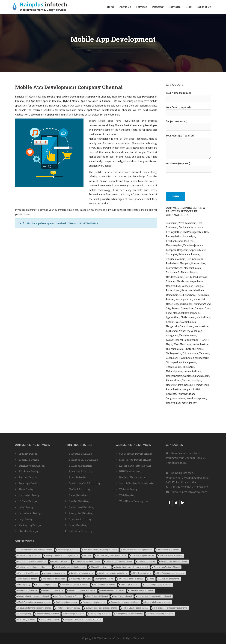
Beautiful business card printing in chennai (100, 550)
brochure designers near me (143, 556)
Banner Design (28, 477)
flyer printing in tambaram (81, 579)
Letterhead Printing (82, 507)
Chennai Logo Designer (100, 567)
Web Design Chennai (27, 620)
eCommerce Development (136, 454)
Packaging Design (30, 525)
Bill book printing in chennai (29, 556)
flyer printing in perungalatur (54, 579)
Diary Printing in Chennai (28, 573)
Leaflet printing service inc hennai (82, 590)
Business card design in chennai (87, 561)
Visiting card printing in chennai (160, 614)
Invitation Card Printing (84, 483)
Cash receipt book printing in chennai (71, 567)
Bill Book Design (29, 471)
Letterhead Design (30, 513)
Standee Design (28, 531)
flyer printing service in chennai (131, 579)
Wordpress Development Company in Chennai (83, 620)
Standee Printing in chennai (48, 614)
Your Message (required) (188, 147)
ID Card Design (28, 501)
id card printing (24, 585)
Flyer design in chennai (142, 573)
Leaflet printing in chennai (53, 590)
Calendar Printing (80, 531)
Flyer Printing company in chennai (171, 573)
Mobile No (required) (188, 166)
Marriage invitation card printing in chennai (154, 596)
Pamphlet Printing (81, 513)
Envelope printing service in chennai (113, 573)
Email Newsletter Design (135, 466)
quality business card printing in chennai (101, 608)
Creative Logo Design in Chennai (167, 567)
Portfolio (175, 7)
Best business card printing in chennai (137, 550)
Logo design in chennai (123, 596)
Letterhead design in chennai (113, 590)
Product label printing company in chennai (35, 608)
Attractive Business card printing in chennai (35, 550)
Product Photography (132, 477)
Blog (189, 7)
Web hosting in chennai (50, 620)
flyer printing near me (105, 579)
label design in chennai (130, 585)
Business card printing (147, 561)
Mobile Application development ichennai (34, 602)
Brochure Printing (80, 454)
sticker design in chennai (74, 614)
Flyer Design (26, 489)
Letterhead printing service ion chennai (34, 596)
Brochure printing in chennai (171, 556)
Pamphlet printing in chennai (94, 602)
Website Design (129, 489)
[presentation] (193, 180)
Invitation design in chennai (104, 585)
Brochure (88, 556)
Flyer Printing (78, 477)
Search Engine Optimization (137, 483)
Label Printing (78, 495)
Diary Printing (78, 525)
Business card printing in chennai (174, 561)
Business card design (32, 466)
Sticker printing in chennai (100, 614)
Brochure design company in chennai (112, 556)
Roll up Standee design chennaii (136, 608)
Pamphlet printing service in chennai (125, 602)
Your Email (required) (188, 110)
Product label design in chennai (158, 602)
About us (125, 7)
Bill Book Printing (81, 466)
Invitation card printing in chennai (75, 585)
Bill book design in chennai (169, 550)
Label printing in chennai (28, 590)
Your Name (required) (188, 96)
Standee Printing (80, 519)
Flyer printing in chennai (28, 579)
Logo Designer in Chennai (97, 596)
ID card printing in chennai (46, 585)
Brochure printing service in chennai (32, 561)
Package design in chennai (67, 602)
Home (111, 7)
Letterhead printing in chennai (141, 590)
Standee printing (25, 614)
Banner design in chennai (68, 550)
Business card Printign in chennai (119, 561)
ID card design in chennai (169, 579)
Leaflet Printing (79, 501)
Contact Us (204, 7)
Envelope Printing (80, 471)
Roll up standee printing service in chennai (171, 608)
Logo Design (26, 519)
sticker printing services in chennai (129, 614)
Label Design (27, 507)
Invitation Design (30, 495)
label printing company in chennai (158, 585)
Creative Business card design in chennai (132, 567)
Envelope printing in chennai (82, 573)
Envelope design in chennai (55, 573)
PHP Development (131, 471)
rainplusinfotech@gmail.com (189, 492)
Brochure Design (29, 460)
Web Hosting (127, 495)
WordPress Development (135, 501)
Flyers (151, 579)
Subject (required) (188, 124)
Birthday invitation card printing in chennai (62, 556)
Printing (158, 7)
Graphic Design (28, 454)
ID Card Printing (79, 489)
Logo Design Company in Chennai (68, 596)
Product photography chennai (69, 608)
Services (142, 7)
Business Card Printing (83, 460)
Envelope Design (29, 483)
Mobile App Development (135, 460)
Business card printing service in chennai (34, 567)
